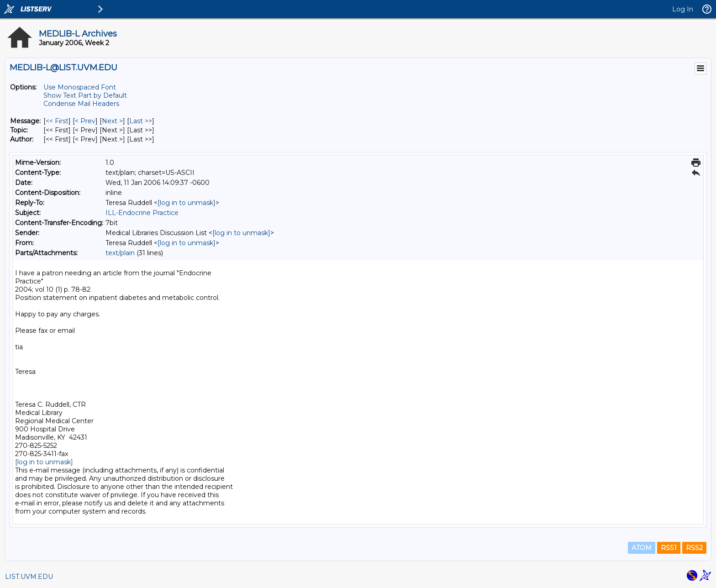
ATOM (642, 548)
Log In (683, 9)
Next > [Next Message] (112, 121)
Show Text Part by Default (85, 95)
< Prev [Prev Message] (85, 121)
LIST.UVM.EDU (29, 577)
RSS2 (694, 548)
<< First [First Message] (57, 121)
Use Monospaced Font (80, 87)
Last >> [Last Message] (141, 121)
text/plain (120, 253)
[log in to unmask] (187, 203)
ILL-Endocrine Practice (142, 213)
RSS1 (669, 548)
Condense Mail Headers (81, 104)
